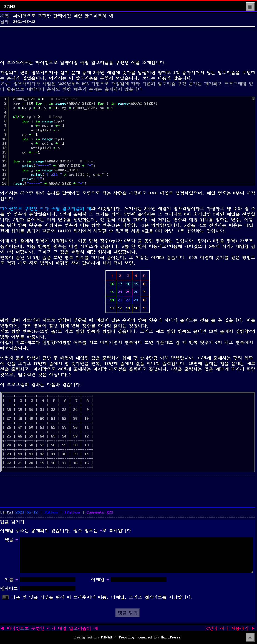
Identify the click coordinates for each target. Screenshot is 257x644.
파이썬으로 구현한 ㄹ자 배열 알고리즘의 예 (46, 209)
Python (51, 512)
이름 (11, 580)
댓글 (11, 540)
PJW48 (10, 7)
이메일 (100, 580)
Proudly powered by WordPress (150, 637)
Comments (100, 512)
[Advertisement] (128, 42)
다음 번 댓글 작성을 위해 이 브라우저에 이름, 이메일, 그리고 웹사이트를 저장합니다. (102, 597)
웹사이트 (9, 588)
